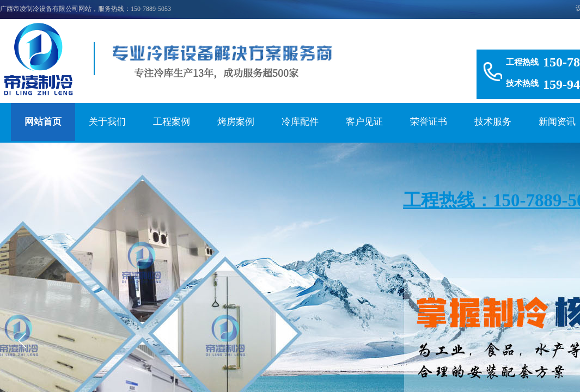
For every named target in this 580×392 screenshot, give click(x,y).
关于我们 (107, 122)
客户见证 (364, 122)
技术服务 (493, 122)
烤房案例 (236, 122)
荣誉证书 (429, 122)
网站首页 (43, 122)
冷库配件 (300, 122)
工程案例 (172, 122)
